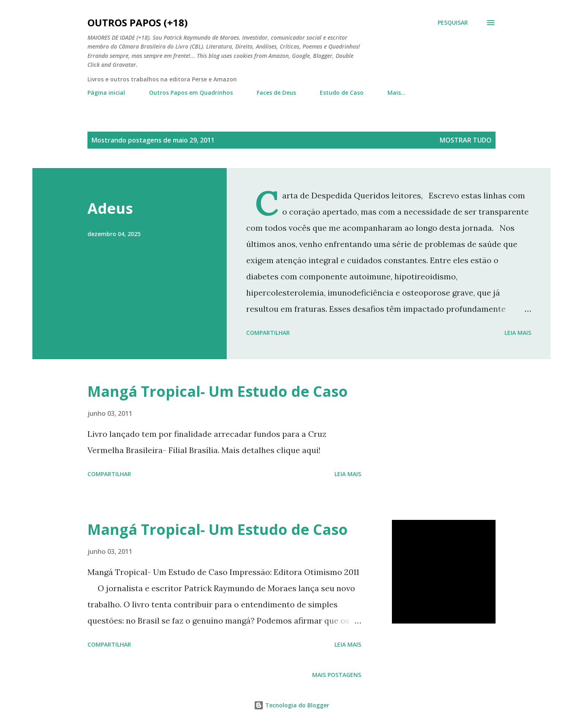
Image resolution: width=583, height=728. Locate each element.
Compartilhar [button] (268, 333)
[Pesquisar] (453, 23)
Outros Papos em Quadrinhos (191, 93)
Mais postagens (337, 675)
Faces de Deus (276, 93)
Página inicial (106, 93)
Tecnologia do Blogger (291, 705)
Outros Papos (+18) (138, 22)
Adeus (110, 208)
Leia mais (518, 333)
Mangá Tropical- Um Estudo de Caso (218, 391)
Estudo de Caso (342, 93)
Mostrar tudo (466, 140)
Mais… (397, 93)
